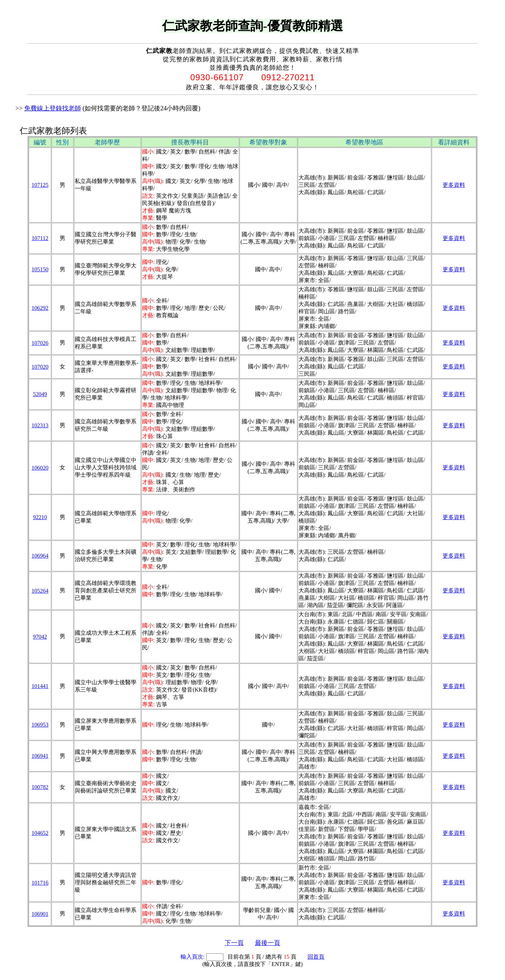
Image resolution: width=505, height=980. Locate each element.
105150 (40, 269)
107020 (40, 367)
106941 (40, 756)
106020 (40, 468)
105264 (40, 591)
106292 (40, 308)
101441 (40, 686)
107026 (40, 343)
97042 (40, 637)
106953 (40, 725)
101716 (40, 883)
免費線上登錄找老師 (53, 108)
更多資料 (454, 185)
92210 (40, 517)
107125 (40, 185)
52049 (40, 394)
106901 (40, 914)
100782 (40, 787)
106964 (40, 556)
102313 (40, 425)
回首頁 (316, 957)
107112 (40, 238)
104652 (40, 833)
